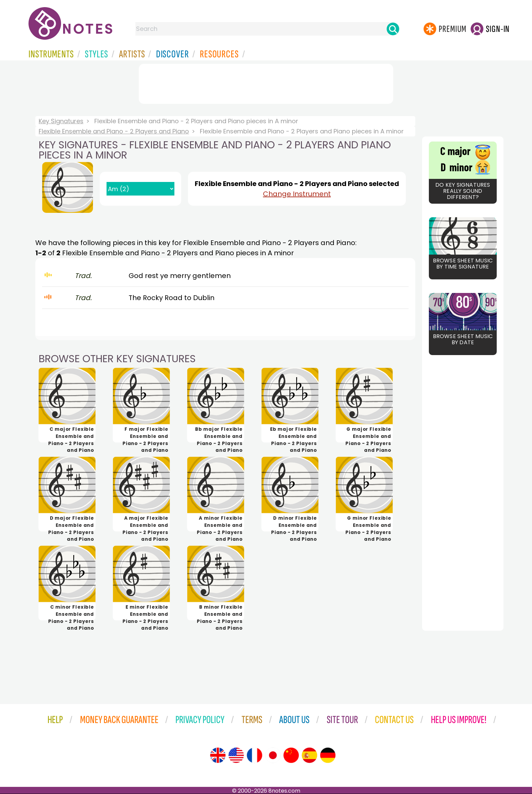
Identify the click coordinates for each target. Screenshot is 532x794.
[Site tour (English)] (218, 755)
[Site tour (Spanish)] (309, 755)
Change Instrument (297, 194)
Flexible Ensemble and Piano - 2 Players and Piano (114, 131)
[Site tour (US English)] (236, 755)
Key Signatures (61, 121)
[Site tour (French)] (254, 755)
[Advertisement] (266, 82)
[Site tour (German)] (328, 755)
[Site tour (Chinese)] (291, 755)
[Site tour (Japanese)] (273, 755)
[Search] (393, 29)
